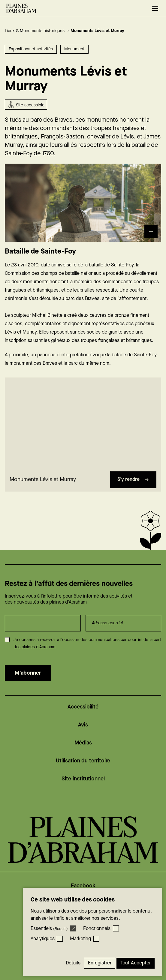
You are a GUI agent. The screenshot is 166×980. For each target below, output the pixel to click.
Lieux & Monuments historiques (37, 31)
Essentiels (49, 929)
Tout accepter (136, 963)
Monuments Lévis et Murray (97, 31)
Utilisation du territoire (83, 761)
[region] (83, 425)
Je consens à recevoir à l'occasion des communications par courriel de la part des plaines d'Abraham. (87, 643)
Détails (73, 963)
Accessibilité (83, 707)
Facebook (83, 886)
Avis (83, 725)
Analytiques (43, 939)
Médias (83, 743)
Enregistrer (100, 963)
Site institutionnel (83, 779)
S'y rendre (133, 482)
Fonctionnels (97, 929)
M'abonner (28, 673)
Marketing (80, 939)
